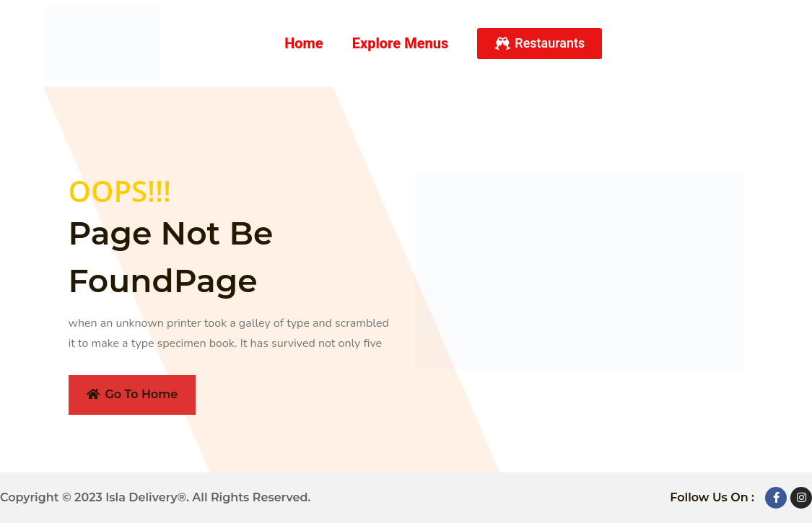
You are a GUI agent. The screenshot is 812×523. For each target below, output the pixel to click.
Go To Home (132, 394)
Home (304, 43)
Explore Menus (401, 43)
